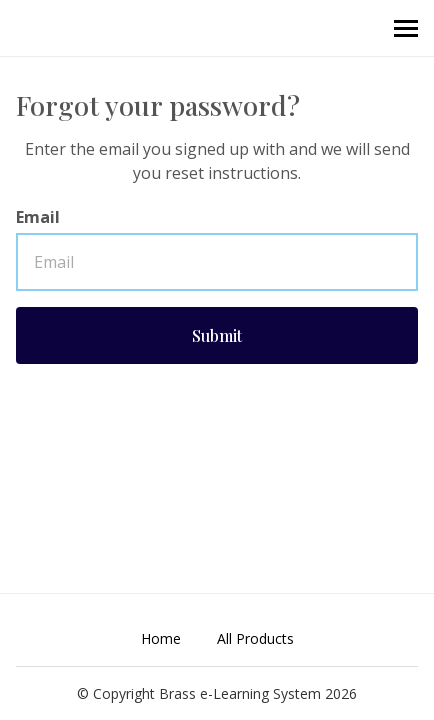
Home (161, 638)
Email (38, 217)
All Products (255, 638)
